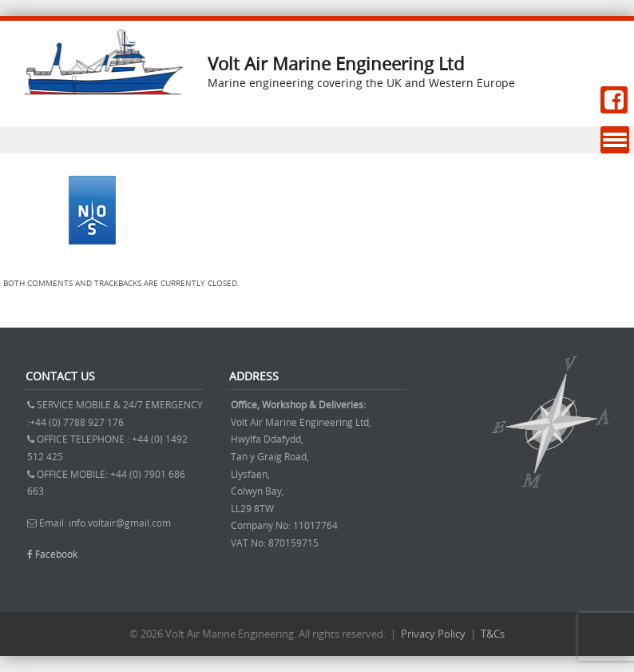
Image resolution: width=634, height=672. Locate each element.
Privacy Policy (433, 634)
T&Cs (493, 634)
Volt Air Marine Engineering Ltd (336, 64)
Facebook (56, 554)
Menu (615, 140)
